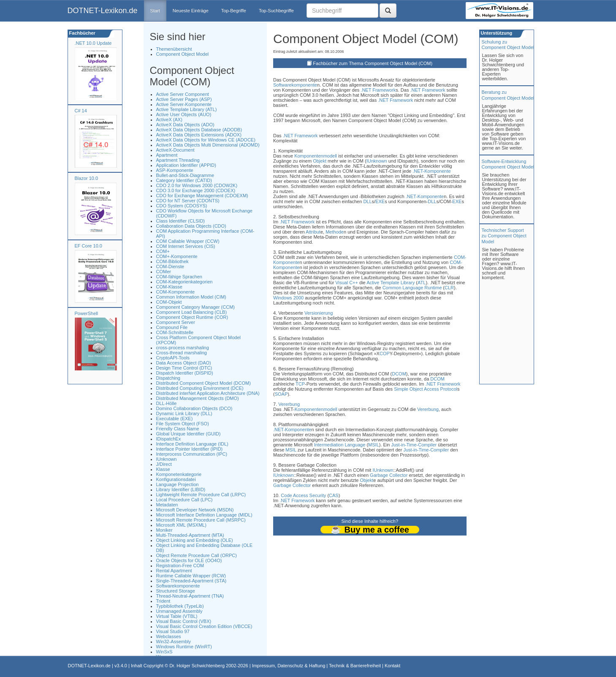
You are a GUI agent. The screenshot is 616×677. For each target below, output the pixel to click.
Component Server (176, 322)
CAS (334, 495)
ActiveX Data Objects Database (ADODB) (199, 130)
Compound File (172, 327)
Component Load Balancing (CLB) (192, 312)
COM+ (163, 251)
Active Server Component (183, 94)
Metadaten (167, 505)
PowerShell (87, 313)
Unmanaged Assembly (179, 611)
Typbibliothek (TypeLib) (180, 606)
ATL (422, 283)
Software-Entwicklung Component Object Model (508, 164)
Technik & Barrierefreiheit (355, 666)
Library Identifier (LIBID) (181, 489)
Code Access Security (303, 495)
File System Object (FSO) (183, 424)
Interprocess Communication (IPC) (192, 454)
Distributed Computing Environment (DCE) (200, 388)
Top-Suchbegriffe (276, 11)
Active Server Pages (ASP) (184, 99)
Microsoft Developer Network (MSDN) (195, 510)
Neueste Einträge (191, 11)
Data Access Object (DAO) (184, 363)
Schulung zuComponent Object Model (508, 45)
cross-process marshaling (183, 348)
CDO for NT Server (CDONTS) (188, 201)
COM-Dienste (170, 266)
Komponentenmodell (316, 156)
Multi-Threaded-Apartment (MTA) (190, 535)
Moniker (164, 530)
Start (155, 11)
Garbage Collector (389, 475)
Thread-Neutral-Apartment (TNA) (190, 596)
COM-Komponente (176, 292)
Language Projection (178, 484)
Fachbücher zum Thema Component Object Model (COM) (373, 63)
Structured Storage (176, 591)
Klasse (163, 469)
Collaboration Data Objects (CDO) (191, 226)
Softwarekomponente (178, 586)
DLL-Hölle (167, 403)
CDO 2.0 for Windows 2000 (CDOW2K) (197, 185)
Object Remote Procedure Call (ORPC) (197, 555)
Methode (335, 232)
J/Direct (164, 464)
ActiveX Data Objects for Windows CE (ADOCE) (206, 140)
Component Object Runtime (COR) (192, 317)
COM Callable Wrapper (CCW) (188, 241)
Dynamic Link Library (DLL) (184, 413)
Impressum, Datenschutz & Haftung (289, 666)
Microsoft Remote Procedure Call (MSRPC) (201, 520)
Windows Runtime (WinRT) (184, 647)
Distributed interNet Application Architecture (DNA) (208, 393)
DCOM (399, 374)
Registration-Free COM (180, 566)
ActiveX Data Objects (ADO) (185, 125)
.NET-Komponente (432, 171)
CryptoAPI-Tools (173, 358)
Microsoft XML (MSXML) (181, 525)
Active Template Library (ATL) (187, 109)
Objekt (320, 161)
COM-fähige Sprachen (179, 277)
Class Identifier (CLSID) (181, 221)
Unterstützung (496, 33)
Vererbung (289, 404)
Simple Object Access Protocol (426, 389)
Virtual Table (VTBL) (177, 616)
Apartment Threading (178, 160)
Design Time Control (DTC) (184, 368)
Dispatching (168, 378)
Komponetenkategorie (179, 474)
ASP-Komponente (175, 170)
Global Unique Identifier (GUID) (189, 434)
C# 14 (81, 111)
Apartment (167, 155)
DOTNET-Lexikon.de (103, 11)
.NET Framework (378, 90)
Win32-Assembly (174, 642)
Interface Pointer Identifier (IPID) (190, 449)
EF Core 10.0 (88, 246)
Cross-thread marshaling (182, 353)
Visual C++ (347, 283)
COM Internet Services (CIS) (186, 246)
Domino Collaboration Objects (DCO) (194, 408)
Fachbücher (82, 33)
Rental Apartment (174, 571)
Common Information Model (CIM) (191, 297)
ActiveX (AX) (169, 120)
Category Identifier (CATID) (184, 180)
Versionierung (319, 313)
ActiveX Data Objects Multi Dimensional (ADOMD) (208, 145)
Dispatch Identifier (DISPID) (185, 373)
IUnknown (167, 459)
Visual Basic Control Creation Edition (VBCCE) (204, 626)
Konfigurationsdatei (176, 479)
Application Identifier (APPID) (186, 165)
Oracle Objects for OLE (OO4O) (189, 560)
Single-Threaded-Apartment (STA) (191, 581)
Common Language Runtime (412, 288)
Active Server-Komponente (184, 104)
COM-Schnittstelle (175, 332)
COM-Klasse (169, 287)
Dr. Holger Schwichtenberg (197, 666)
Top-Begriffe (234, 11)
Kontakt (392, 666)
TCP (300, 384)
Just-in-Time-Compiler (414, 445)
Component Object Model (183, 54)
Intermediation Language (340, 445)
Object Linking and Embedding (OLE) (195, 540)
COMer (164, 272)
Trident (163, 601)
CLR (449, 288)
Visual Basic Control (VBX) (184, 621)
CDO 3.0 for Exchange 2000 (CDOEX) (196, 190)
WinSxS (164, 652)
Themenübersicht (174, 49)
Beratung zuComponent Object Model (508, 95)
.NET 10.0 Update (93, 43)
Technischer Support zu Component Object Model (504, 236)
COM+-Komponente (177, 256)
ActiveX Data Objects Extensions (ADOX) (199, 135)
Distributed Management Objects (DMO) (198, 398)
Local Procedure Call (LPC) (185, 500)
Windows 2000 (288, 298)
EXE (380, 201)
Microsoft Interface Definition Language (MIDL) (204, 515)
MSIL (374, 445)
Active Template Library (391, 283)
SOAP (281, 394)
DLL (367, 201)
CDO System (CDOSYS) (182, 206)
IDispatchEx (169, 439)
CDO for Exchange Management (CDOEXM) (202, 196)
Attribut (313, 232)
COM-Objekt (169, 302)
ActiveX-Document (175, 150)
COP (385, 353)
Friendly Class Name (178, 429)
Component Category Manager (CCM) (195, 307)
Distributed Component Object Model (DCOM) (204, 383)
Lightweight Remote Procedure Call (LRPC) (201, 495)
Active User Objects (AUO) (184, 114)
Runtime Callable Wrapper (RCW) (191, 576)
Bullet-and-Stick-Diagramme (185, 175)
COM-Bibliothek (172, 261)
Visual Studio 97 (173, 631)
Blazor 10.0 (87, 178)
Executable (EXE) (175, 419)
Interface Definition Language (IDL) (192, 444)
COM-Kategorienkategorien (185, 282)
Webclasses (169, 636)
